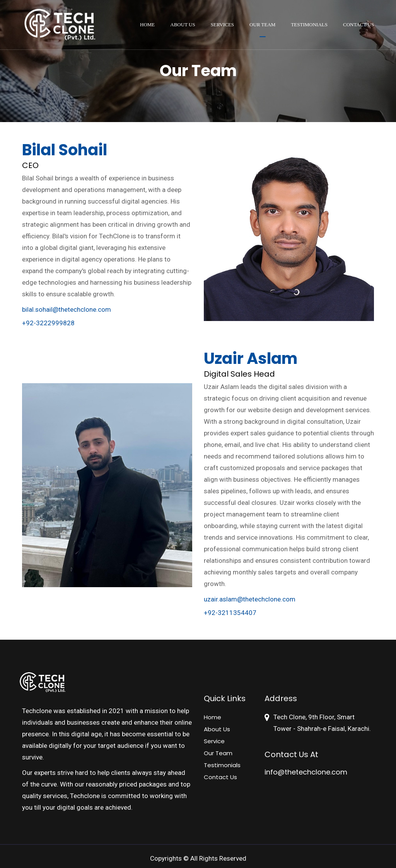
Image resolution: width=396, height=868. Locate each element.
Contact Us (358, 25)
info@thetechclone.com (306, 772)
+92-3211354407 (230, 613)
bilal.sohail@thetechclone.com (67, 309)
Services (222, 25)
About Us (183, 25)
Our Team (262, 25)
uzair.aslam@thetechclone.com (250, 599)
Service (214, 741)
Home (147, 25)
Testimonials (309, 25)
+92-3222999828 (48, 323)
